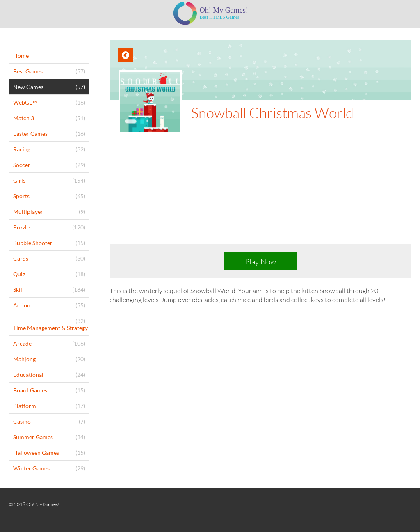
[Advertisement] (260, 195)
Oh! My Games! (43, 504)
